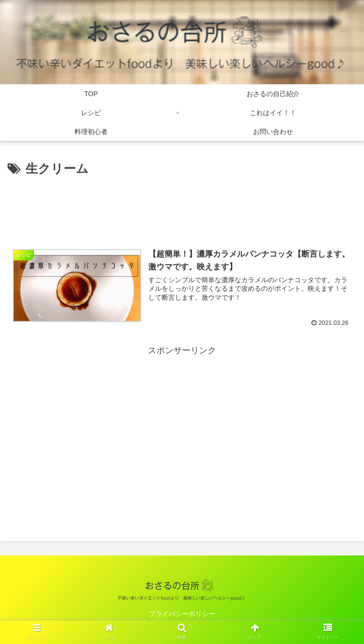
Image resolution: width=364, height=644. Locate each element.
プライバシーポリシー (182, 614)
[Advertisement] (182, 206)
